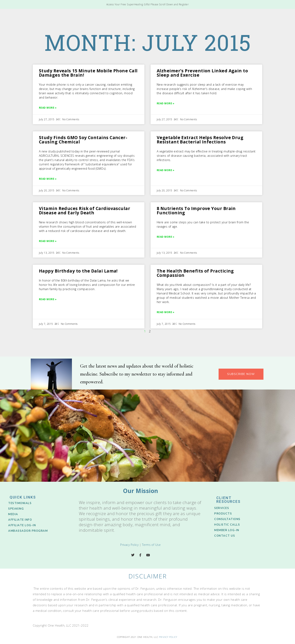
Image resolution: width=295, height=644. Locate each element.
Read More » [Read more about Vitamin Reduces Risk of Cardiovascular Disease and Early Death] (48, 241)
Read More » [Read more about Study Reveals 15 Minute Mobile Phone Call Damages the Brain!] (48, 108)
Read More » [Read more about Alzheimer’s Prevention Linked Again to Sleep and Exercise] (166, 103)
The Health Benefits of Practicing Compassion (195, 273)
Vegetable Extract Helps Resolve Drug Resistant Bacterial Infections (200, 140)
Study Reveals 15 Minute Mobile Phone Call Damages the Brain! (88, 73)
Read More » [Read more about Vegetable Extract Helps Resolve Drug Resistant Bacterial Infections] (166, 170)
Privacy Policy (129, 545)
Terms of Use (151, 545)
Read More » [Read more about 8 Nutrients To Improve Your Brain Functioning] (166, 237)
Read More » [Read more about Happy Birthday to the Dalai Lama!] (48, 299)
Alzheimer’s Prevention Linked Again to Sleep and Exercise (202, 73)
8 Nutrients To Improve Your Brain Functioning (196, 211)
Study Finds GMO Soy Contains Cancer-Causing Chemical (83, 140)
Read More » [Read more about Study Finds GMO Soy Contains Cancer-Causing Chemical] (48, 179)
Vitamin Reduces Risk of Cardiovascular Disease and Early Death (85, 211)
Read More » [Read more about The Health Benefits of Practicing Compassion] (166, 312)
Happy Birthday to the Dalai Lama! (78, 271)
